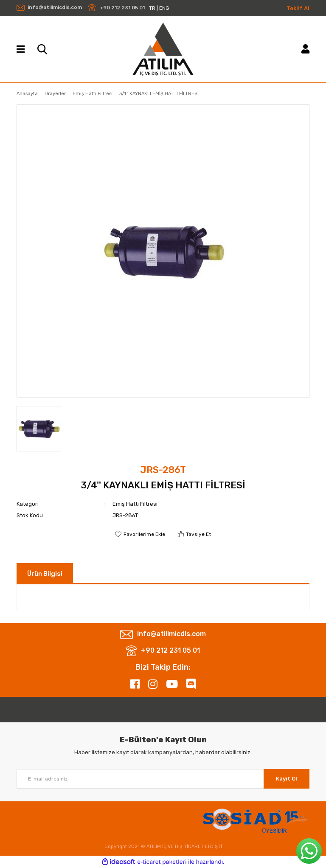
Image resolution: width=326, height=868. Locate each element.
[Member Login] (305, 49)
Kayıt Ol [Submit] (287, 779)
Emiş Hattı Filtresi (135, 504)
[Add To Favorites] (140, 534)
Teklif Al (298, 8)
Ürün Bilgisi (45, 574)
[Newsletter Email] (163, 779)
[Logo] (163, 49)
